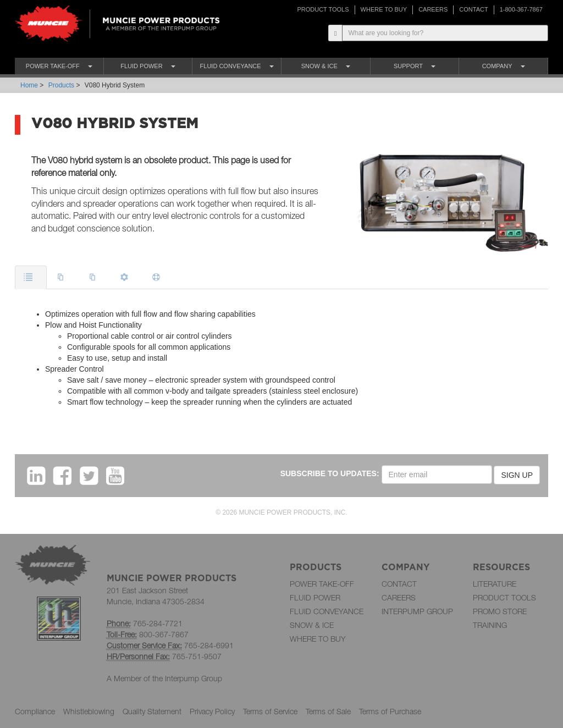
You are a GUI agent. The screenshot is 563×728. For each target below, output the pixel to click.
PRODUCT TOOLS (323, 9)
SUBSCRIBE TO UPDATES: (330, 473)
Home (29, 85)
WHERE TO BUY (384, 9)
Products (61, 85)
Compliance (35, 711)
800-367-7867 (164, 634)
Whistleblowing (89, 711)
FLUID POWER (315, 597)
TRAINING (490, 625)
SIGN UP (517, 475)
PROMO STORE (500, 611)
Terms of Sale (328, 711)
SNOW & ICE (312, 625)
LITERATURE (495, 584)
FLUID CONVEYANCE (327, 611)
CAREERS (433, 9)
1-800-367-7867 (521, 9)
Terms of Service (270, 711)
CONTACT (473, 9)
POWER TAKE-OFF (322, 584)
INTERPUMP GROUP (417, 611)
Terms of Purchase (390, 711)
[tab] (31, 277)
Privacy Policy (212, 711)
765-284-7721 (158, 623)
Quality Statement (152, 711)
